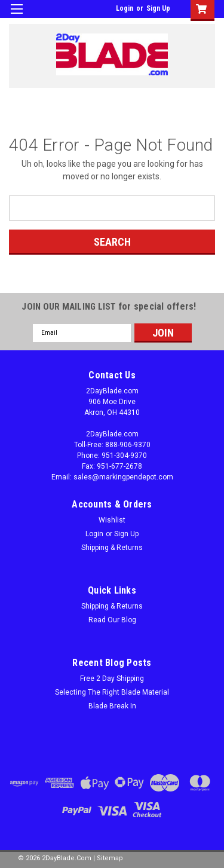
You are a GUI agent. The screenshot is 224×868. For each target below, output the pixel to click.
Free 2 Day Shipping (112, 678)
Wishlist (112, 520)
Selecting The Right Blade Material (112, 692)
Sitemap (110, 858)
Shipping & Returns (112, 548)
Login (125, 8)
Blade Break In (112, 706)
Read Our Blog (112, 620)
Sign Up (158, 8)
